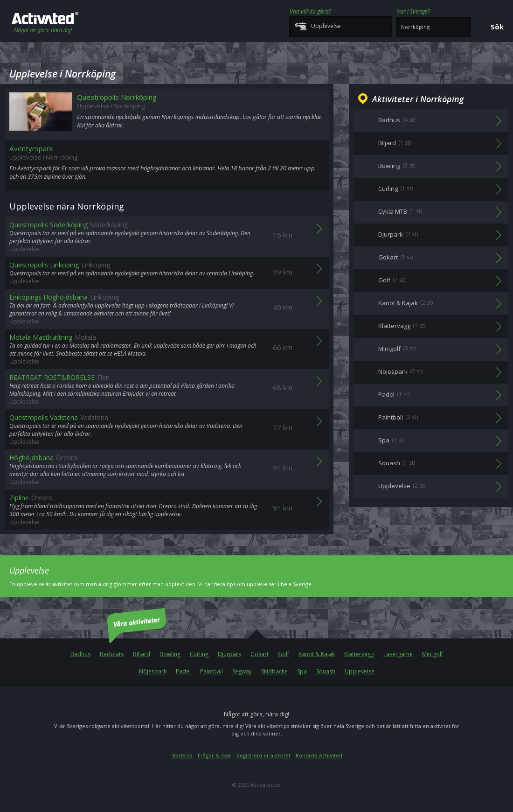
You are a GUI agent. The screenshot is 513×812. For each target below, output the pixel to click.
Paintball (211, 671)
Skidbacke (274, 671)
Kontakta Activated (319, 755)
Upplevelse (360, 671)
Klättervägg (359, 654)
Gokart (260, 654)
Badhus (80, 654)
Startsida (182, 755)
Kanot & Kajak (317, 654)
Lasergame (398, 654)
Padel (183, 671)
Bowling (170, 654)
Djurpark (229, 654)
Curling (199, 654)
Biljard (142, 654)
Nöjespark (153, 671)
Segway (242, 671)
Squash (326, 671)
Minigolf (433, 654)
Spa (302, 671)
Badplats (112, 654)
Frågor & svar (215, 755)
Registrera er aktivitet (263, 755)
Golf (284, 654)
